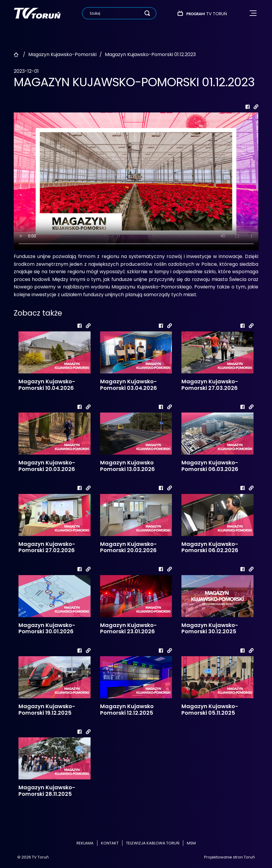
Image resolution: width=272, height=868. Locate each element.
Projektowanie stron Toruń (229, 857)
